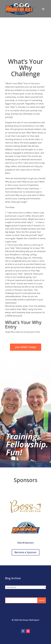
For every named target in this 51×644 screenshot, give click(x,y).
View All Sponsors (25, 543)
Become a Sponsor (26, 552)
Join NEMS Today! (26, 347)
